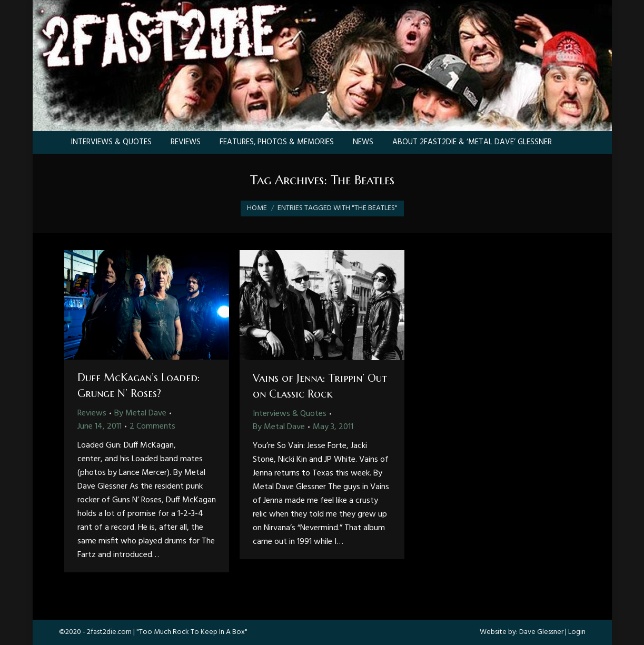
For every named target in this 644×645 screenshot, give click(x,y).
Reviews (92, 413)
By (140, 413)
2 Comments (152, 426)
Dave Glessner (541, 632)
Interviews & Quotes (290, 414)
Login (577, 632)
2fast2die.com (109, 632)
